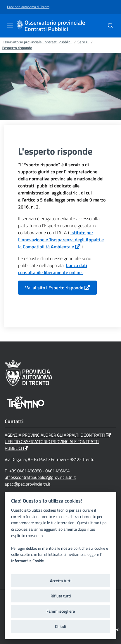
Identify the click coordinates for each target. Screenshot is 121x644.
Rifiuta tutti (61, 596)
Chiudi (61, 626)
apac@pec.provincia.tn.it (27, 484)
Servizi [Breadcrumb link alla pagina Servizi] (83, 42)
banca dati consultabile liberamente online (53, 269)
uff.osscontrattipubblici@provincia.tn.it (40, 477)
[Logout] (118, 630)
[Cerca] (110, 26)
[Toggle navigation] (10, 25)
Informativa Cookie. (28, 561)
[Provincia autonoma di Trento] (28, 7)
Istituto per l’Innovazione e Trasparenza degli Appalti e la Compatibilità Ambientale (61, 240)
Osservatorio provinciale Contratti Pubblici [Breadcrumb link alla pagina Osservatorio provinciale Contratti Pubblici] (37, 42)
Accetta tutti (61, 581)
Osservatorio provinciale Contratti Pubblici (55, 26)
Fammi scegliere (61, 611)
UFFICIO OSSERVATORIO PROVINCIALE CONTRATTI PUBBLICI (52, 445)
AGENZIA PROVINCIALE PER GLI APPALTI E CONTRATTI (58, 435)
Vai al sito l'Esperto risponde (57, 288)
